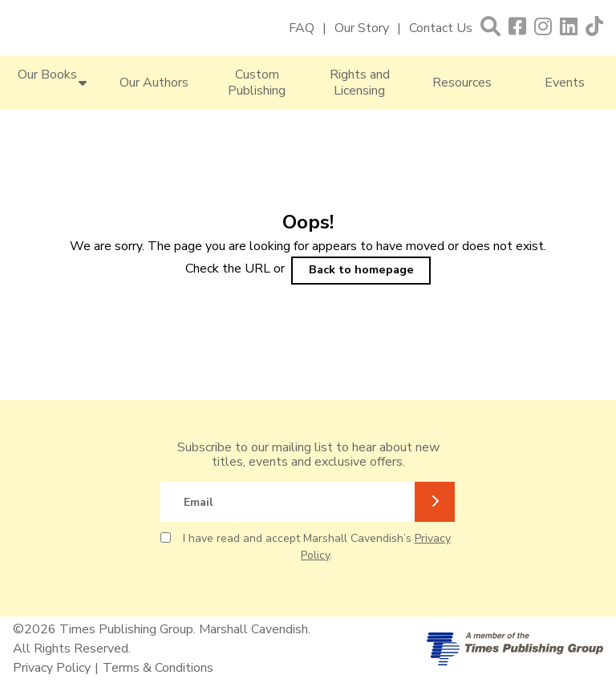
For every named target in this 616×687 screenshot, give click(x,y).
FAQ (302, 28)
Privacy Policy (52, 668)
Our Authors (154, 83)
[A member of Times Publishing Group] (515, 649)
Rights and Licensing (360, 83)
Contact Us (441, 28)
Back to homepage (361, 269)
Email (199, 502)
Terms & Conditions (158, 668)
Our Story (362, 28)
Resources (462, 83)
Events (565, 83)
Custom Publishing (257, 83)
